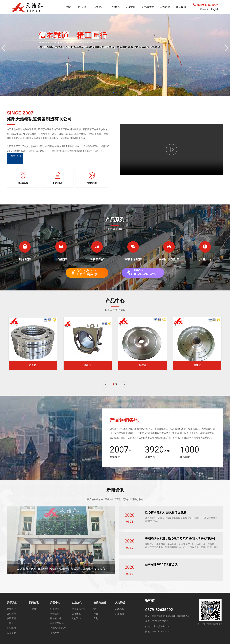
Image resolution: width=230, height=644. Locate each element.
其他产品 (205, 259)
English (215, 9)
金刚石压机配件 (169, 259)
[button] (114, 93)
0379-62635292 (205, 5)
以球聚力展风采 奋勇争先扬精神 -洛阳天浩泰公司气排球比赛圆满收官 (61, 569)
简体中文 (204, 9)
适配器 (33, 365)
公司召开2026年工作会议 (161, 564)
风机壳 (88, 365)
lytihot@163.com (160, 626)
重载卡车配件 (133, 259)
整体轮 (142, 365)
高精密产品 (97, 259)
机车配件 (25, 259)
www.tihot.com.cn (161, 632)
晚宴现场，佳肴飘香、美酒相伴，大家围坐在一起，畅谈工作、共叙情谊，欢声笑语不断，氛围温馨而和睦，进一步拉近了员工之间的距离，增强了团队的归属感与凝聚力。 (181, 547)
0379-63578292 (160, 621)
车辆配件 (61, 259)
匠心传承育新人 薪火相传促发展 (165, 512)
